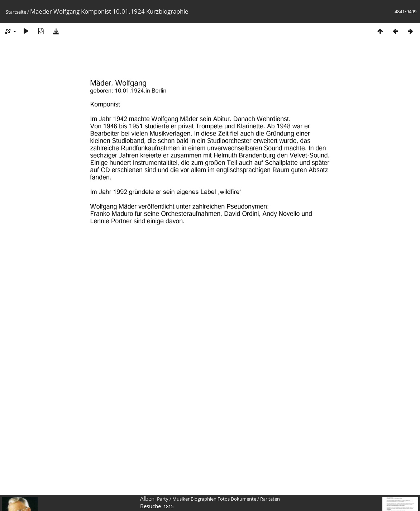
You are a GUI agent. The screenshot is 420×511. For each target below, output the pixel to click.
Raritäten (270, 499)
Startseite (16, 12)
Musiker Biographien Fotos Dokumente (214, 499)
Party (163, 499)
